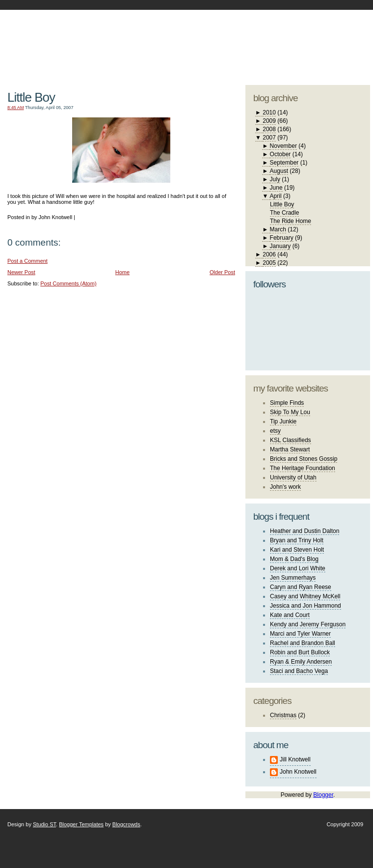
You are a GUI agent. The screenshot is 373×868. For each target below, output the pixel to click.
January (280, 246)
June (276, 188)
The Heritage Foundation (303, 468)
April (276, 196)
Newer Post (21, 272)
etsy (275, 431)
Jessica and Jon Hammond (306, 606)
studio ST (293, 42)
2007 (269, 138)
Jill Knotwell (295, 759)
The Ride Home (291, 221)
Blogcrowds (126, 824)
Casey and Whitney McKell (305, 596)
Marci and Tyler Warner (300, 634)
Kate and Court (290, 615)
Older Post (222, 272)
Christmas (283, 715)
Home (122, 272)
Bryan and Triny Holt (297, 540)
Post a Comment (27, 261)
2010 (269, 112)
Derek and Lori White (298, 568)
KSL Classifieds (291, 440)
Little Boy (31, 97)
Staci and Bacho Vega (299, 671)
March (278, 229)
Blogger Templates (81, 824)
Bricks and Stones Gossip (304, 459)
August (279, 171)
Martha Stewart (290, 449)
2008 (269, 129)
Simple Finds (287, 403)
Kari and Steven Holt (297, 550)
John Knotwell (298, 772)
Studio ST (44, 824)
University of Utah (293, 477)
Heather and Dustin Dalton (305, 531)
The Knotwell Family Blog (119, 40)
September (284, 163)
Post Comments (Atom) (68, 283)
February (282, 238)
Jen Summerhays (293, 578)
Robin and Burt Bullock (300, 652)
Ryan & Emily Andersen (301, 662)
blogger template (333, 34)
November (283, 146)
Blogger (323, 795)
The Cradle (284, 213)
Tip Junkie (283, 421)
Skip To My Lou (290, 412)
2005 (269, 263)
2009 (269, 121)
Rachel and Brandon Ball (303, 643)
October (280, 154)
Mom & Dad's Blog (294, 559)
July (275, 179)
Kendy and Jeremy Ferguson (308, 624)
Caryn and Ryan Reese (301, 587)
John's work (285, 487)
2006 (269, 254)
